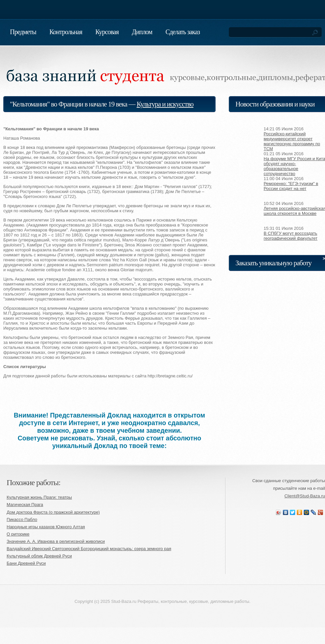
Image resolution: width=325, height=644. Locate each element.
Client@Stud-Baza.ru (305, 496)
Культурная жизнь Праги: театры (39, 497)
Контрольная (66, 32)
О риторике (18, 534)
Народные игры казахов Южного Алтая (46, 527)
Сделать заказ (183, 32)
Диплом (142, 32)
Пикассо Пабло (22, 519)
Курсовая (107, 32)
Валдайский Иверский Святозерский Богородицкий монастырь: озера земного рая (89, 549)
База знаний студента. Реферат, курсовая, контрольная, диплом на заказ (83, 68)
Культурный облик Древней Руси (39, 556)
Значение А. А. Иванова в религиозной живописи (56, 541)
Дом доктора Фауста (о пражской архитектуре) (53, 512)
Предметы (23, 32)
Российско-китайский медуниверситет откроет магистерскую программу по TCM (292, 141)
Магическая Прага (25, 505)
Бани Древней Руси (26, 563)
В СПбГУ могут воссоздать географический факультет (291, 236)
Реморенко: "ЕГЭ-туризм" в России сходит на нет (291, 186)
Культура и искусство (165, 104)
